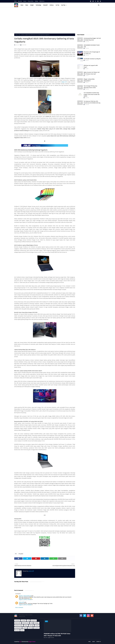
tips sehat (17, 630)
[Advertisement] (58, 20)
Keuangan (23, 620)
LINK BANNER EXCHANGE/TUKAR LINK (92, 46)
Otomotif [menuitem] (45, 5)
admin (46, 638)
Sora (20, 642)
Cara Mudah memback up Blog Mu (92, 59)
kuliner (26, 625)
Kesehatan (17, 620)
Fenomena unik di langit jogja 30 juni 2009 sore (92, 53)
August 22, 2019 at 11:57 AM (25, 600)
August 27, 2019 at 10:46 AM (25, 605)
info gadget (21, 554)
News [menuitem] (27, 5)
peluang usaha (18, 628)
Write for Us (42, 1)
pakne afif (18, 45)
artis (28, 620)
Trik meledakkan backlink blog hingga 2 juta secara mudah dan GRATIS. (92, 94)
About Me (20, 1)
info (19, 35)
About (94, 642)
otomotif (37, 625)
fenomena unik (26, 623)
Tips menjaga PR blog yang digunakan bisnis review (90, 87)
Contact (25, 1)
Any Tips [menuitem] (63, 5)
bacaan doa (34, 620)
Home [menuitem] (22, 5)
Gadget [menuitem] (32, 5)
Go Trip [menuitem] (57, 5)
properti (25, 628)
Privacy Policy (31, 1)
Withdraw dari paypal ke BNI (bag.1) (91, 66)
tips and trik (36, 628)
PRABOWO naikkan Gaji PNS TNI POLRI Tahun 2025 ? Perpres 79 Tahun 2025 (57, 635)
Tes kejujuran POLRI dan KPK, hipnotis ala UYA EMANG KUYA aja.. (92, 102)
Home (15, 1)
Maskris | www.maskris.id (25, 596)
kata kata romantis (19, 625)
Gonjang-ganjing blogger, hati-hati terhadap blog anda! (92, 39)
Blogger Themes (32, 642)
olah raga (31, 625)
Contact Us (99, 642)
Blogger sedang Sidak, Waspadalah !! (89, 80)
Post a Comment (19, 608)
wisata (22, 630)
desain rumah (18, 623)
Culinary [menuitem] (52, 5)
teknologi (30, 628)
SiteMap (36, 1)
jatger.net (64, 82)
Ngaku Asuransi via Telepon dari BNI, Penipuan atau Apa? (92, 73)
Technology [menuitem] (38, 5)
